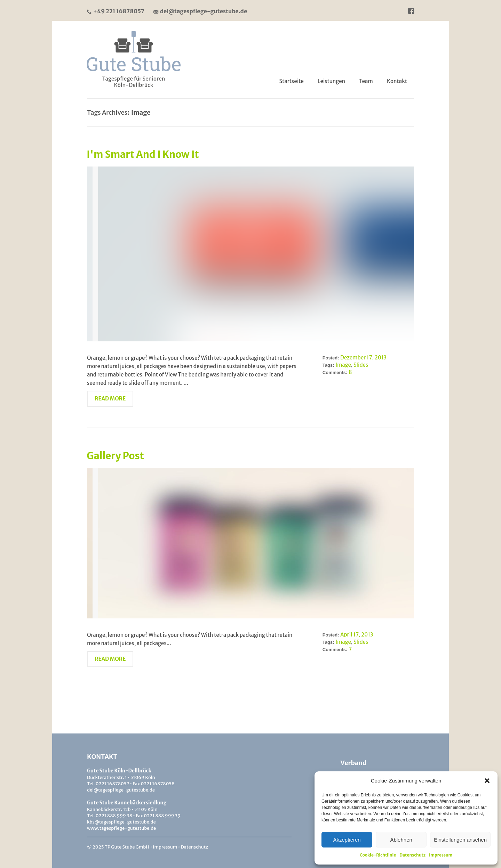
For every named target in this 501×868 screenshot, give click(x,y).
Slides (361, 365)
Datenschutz (412, 855)
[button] (487, 781)
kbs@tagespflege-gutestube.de (121, 822)
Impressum (441, 855)
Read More (110, 399)
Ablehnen (401, 840)
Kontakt (397, 81)
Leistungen (331, 81)
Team (366, 81)
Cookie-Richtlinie (378, 855)
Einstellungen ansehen (460, 840)
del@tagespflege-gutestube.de (200, 11)
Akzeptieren (347, 840)
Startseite (292, 81)
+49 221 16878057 (116, 11)
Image (343, 365)
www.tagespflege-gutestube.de (121, 828)
